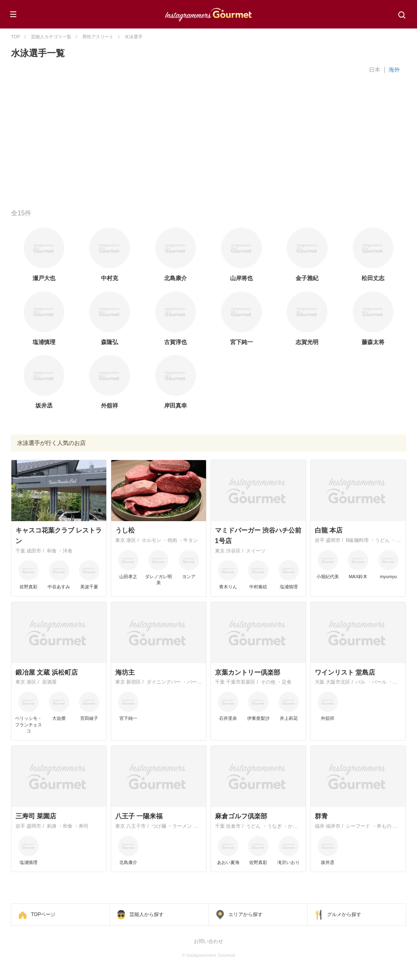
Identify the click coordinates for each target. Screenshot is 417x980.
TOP (15, 37)
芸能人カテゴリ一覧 (51, 37)
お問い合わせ (208, 941)
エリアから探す (246, 914)
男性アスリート (98, 37)
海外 (394, 70)
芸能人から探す (147, 914)
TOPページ (43, 914)
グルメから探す (344, 914)
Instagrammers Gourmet (208, 13)
